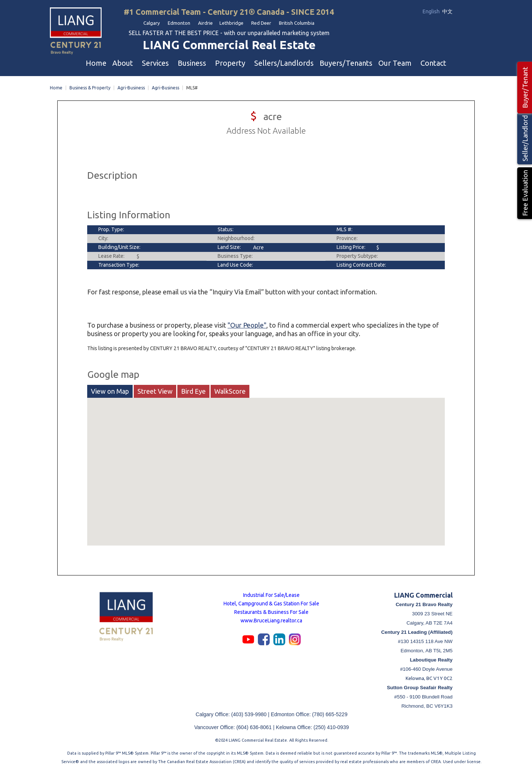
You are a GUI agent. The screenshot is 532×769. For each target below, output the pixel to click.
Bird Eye (193, 390)
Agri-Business (131, 86)
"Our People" (247, 324)
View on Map (110, 390)
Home (56, 86)
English (432, 11)
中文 (447, 11)
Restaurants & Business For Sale (271, 611)
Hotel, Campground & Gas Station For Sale (271, 602)
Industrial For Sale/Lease (271, 594)
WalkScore (230, 390)
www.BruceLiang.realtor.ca (271, 619)
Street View (155, 390)
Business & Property (90, 86)
